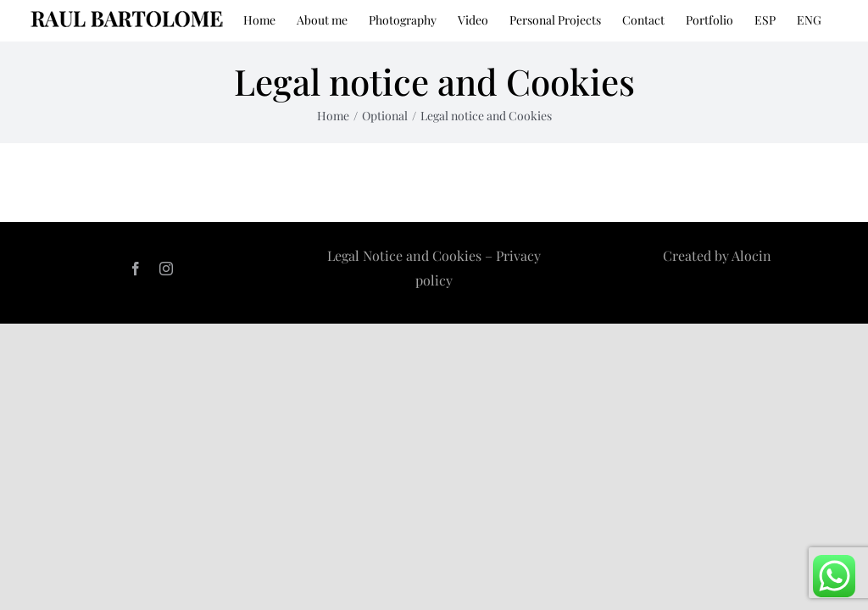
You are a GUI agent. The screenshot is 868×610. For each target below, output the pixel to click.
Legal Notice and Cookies (406, 255)
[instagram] (166, 269)
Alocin (751, 255)
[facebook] (136, 269)
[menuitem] (765, 19)
